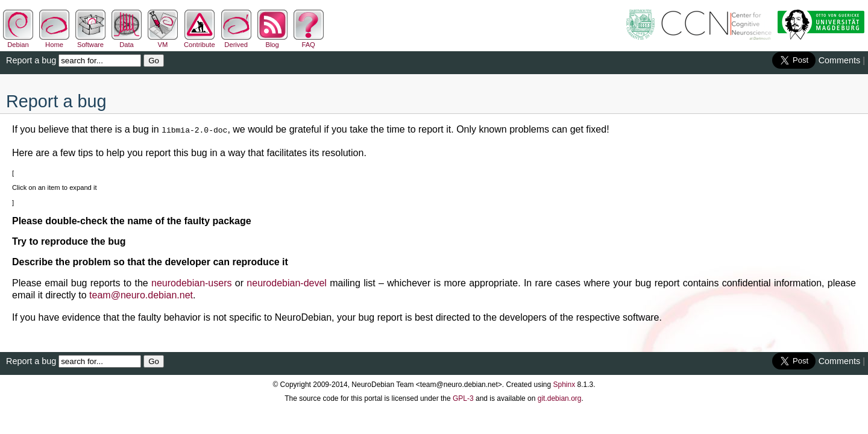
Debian (18, 41)
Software (90, 41)
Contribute (200, 41)
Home (54, 41)
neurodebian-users (191, 282)
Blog (272, 41)
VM (163, 41)
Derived (236, 41)
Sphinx (565, 383)
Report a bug (31, 60)
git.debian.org (560, 397)
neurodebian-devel (287, 282)
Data (127, 41)
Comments (840, 60)
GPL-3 (463, 397)
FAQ (309, 41)
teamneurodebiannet (141, 294)
